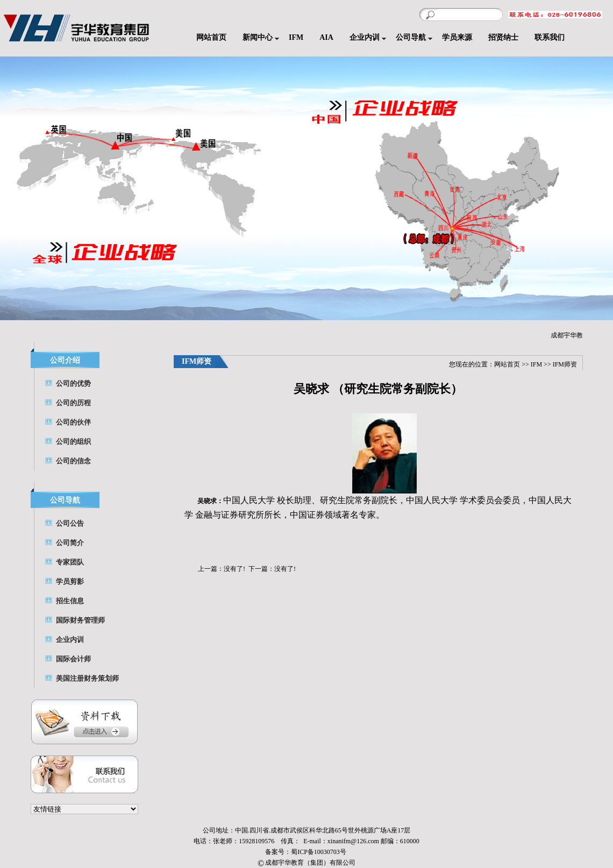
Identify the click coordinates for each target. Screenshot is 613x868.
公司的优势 (73, 383)
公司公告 (70, 523)
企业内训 (365, 37)
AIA (326, 37)
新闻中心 (258, 37)
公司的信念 (73, 461)
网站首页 (211, 37)
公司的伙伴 (73, 422)
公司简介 (70, 543)
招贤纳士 (503, 37)
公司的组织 (73, 442)
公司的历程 (73, 403)
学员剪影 (70, 581)
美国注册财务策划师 (87, 678)
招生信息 (70, 601)
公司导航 (411, 37)
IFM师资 (565, 364)
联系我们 (550, 37)
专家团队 (70, 562)
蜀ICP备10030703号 (319, 852)
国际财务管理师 (80, 620)
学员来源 (457, 37)
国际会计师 (73, 659)
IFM (296, 37)
